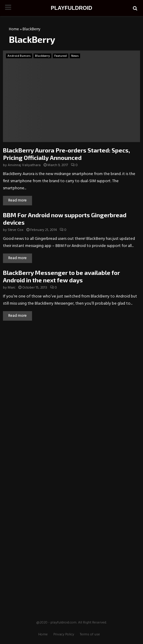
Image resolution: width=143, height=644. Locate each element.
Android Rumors (19, 56)
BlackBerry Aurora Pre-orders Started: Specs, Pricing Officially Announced (66, 154)
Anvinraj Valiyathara (24, 165)
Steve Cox (16, 230)
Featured (61, 56)
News (75, 56)
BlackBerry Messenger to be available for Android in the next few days (61, 276)
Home (14, 29)
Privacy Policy (64, 634)
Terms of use (90, 634)
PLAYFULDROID (71, 8)
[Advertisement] (71, 370)
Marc (12, 288)
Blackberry (42, 56)
